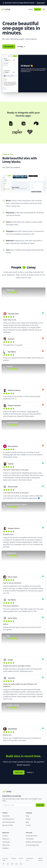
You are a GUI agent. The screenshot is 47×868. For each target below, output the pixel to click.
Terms (21, 858)
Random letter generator (34, 842)
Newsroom (6, 839)
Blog (27, 822)
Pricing (21, 47)
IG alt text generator (32, 845)
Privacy (14, 858)
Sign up (38, 9)
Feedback (5, 848)
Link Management (8, 819)
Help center (6, 845)
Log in (31, 9)
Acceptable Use (30, 859)
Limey (6, 9)
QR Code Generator (9, 822)
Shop (28, 816)
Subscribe (40, 805)
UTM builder (30, 839)
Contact (28, 825)
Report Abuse (41, 859)
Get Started (9, 47)
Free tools (29, 833)
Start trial (19, 772)
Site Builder (6, 816)
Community (6, 842)
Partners (5, 836)
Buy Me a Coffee (8, 825)
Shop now (41, 3)
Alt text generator (32, 836)
